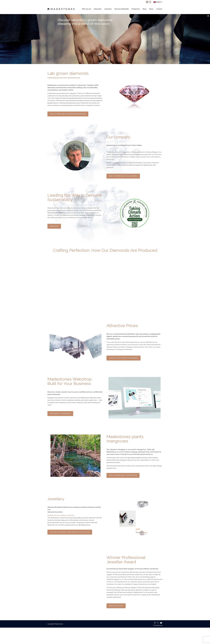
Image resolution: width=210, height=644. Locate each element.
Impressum (158, 625)
